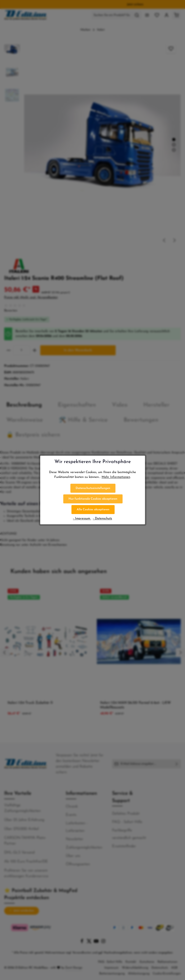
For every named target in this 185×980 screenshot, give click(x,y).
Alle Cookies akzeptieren (93, 510)
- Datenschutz (102, 519)
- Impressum (82, 519)
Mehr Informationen (116, 477)
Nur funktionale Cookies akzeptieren (93, 499)
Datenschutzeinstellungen (93, 488)
